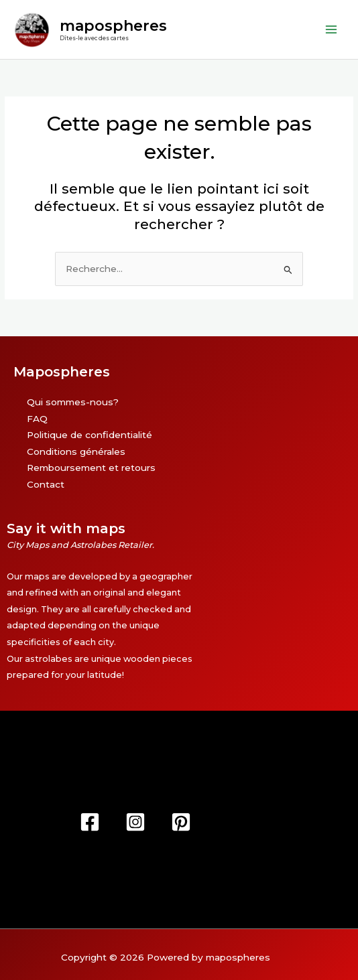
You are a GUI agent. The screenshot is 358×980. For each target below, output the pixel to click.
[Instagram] (135, 822)
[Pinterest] (181, 822)
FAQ (37, 419)
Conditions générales (76, 451)
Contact (46, 484)
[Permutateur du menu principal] (332, 29)
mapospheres (113, 25)
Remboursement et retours (91, 468)
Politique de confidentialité (89, 435)
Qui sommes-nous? (73, 402)
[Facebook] (90, 822)
